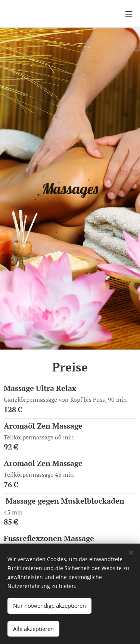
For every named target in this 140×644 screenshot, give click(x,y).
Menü (129, 14)
